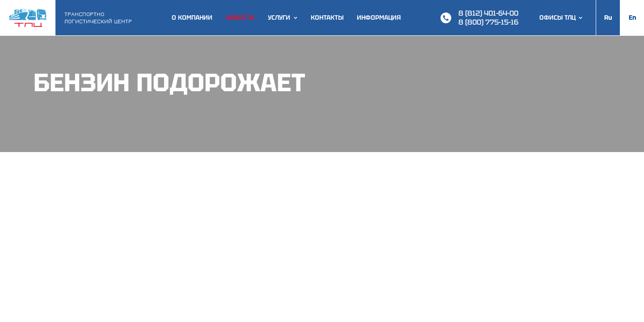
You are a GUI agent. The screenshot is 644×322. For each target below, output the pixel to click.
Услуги (279, 18)
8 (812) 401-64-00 (488, 13)
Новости (240, 18)
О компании (192, 18)
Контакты (327, 18)
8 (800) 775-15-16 (488, 22)
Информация (379, 18)
